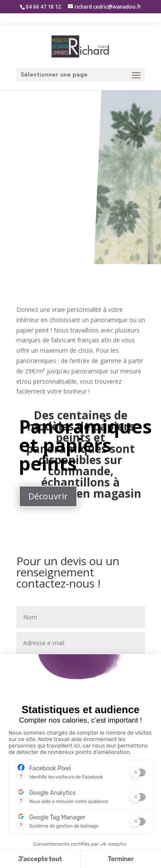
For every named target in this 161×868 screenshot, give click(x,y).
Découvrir (48, 496)
